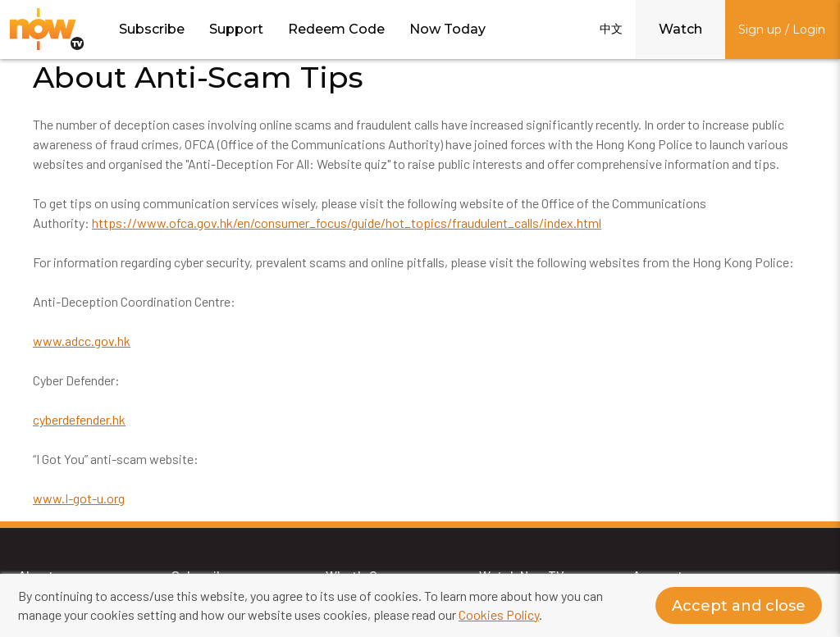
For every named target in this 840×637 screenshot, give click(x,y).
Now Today (447, 29)
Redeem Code (336, 29)
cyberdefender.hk (79, 419)
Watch (680, 29)
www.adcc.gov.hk (82, 341)
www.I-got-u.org (79, 498)
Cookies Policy (499, 614)
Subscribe (152, 29)
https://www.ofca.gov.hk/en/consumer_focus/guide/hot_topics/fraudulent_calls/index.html (347, 223)
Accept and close (739, 606)
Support (236, 29)
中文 (611, 29)
